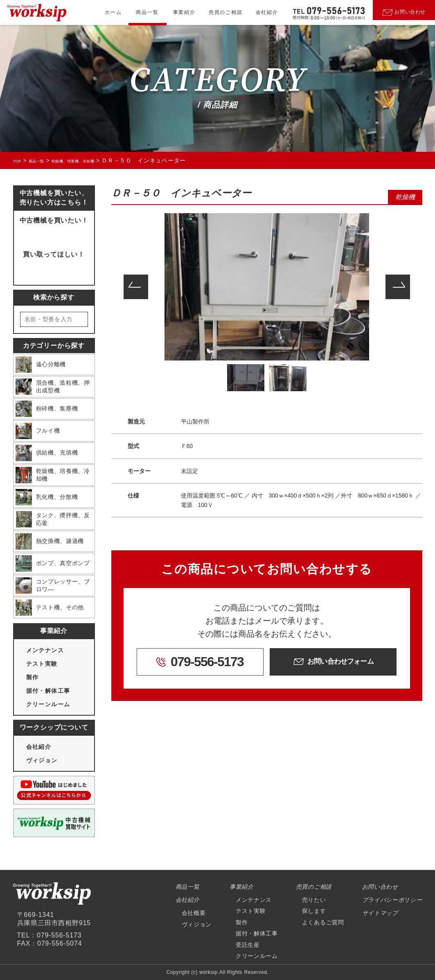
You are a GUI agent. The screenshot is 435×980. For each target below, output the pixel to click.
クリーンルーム (48, 704)
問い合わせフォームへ (53, 234)
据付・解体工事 (48, 691)
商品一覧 (147, 12)
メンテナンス (45, 650)
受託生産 (248, 945)
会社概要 (194, 913)
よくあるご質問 (323, 922)
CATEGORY (217, 81)
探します (314, 911)
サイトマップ (380, 913)
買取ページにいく (54, 268)
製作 (33, 677)
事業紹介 (184, 12)
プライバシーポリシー (392, 900)
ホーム (113, 12)
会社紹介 (267, 12)
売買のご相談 (226, 12)
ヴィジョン (42, 760)
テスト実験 (42, 664)
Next (398, 287)
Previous (136, 287)
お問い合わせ (380, 887)
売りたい (314, 900)
